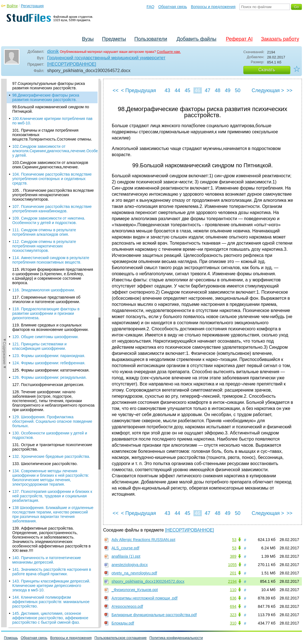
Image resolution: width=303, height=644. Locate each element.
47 (207, 90)
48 (217, 90)
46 (197, 90)
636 (233, 598)
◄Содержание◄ (4, 176)
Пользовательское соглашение (121, 638)
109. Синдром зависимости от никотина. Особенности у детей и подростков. (49, 220)
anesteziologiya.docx (130, 565)
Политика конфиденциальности (176, 638)
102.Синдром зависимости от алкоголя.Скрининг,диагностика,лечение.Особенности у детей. (55, 151)
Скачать (267, 70)
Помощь (11, 638)
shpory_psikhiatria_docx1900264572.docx (148, 581)
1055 (232, 565)
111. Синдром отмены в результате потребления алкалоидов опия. (44, 232)
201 (233, 573)
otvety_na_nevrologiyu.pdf (134, 573)
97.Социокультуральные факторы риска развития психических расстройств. (49, 86)
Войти (12, 6)
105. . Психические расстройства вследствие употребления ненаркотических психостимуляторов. (53, 195)
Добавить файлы (196, 39)
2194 (232, 581)
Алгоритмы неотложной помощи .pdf (145, 598)
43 (167, 90)
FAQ (151, 7)
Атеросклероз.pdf (127, 606)
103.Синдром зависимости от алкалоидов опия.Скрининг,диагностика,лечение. (50, 165)
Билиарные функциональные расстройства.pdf (154, 615)
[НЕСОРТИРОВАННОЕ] (72, 64)
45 (187, 90)
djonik (53, 51)
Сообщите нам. (169, 52)
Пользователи (151, 39)
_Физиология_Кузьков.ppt (135, 590)
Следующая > (268, 90)
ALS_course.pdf (125, 548)
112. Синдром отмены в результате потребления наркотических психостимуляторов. (44, 246)
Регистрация (32, 6)
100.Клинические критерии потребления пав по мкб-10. (52, 121)
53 (234, 540)
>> (289, 90)
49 (227, 90)
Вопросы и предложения (213, 7)
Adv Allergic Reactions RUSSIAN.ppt (143, 540)
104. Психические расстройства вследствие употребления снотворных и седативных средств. (52, 179)
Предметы (114, 39)
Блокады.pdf (123, 623)
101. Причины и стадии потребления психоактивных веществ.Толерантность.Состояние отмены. (52, 135)
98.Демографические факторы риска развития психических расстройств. (46, 97)
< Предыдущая (139, 90)
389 (233, 556)
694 (233, 606)
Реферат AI (239, 39)
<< (116, 90)
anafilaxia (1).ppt (126, 556)
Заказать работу (280, 39)
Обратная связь (173, 7)
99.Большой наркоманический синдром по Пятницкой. (51, 109)
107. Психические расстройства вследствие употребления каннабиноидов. (52, 209)
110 (233, 590)
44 (177, 90)
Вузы (88, 39)
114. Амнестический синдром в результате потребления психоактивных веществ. (51, 260)
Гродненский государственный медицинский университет (106, 58)
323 (233, 615)
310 (233, 623)
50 (237, 90)
